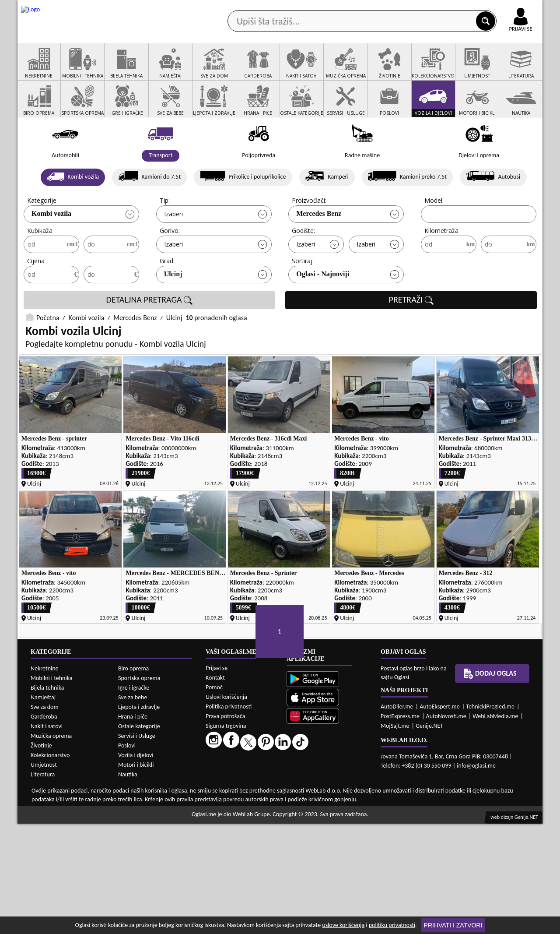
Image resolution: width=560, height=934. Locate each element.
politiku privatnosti (392, 925)
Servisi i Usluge (137, 846)
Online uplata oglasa (503, 9)
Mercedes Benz (319, 247)
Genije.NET (429, 837)
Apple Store (287, 8)
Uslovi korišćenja (226, 808)
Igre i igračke (134, 798)
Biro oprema (133, 779)
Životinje (41, 856)
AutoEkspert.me (440, 817)
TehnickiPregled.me (490, 817)
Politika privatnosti (229, 817)
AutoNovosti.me (446, 827)
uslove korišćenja (343, 925)
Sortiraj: (303, 294)
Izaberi (173, 248)
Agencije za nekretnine (300, 69)
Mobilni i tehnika (52, 788)
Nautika (128, 885)
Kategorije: (42, 234)
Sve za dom (45, 817)
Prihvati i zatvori (453, 925)
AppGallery (342, 9)
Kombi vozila (51, 247)
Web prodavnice (148, 69)
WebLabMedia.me (495, 827)
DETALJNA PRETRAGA (150, 334)
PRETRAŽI (411, 334)
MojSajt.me (395, 837)
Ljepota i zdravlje (139, 817)
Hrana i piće (133, 827)
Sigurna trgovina (226, 837)
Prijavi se (217, 779)
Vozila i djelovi (136, 865)
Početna (48, 351)
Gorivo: (170, 264)
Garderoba (44, 827)
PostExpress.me (400, 827)
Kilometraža (441, 264)
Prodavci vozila (219, 69)
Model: (434, 234)
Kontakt (441, 8)
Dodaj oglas (515, 69)
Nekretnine (45, 779)
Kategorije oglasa (74, 69)
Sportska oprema (139, 788)
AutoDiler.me (397, 817)
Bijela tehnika (47, 798)
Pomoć (214, 798)
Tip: (165, 234)
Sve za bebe (133, 808)
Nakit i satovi (47, 837)
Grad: (167, 294)
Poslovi (127, 856)
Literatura (43, 885)
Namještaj (43, 808)
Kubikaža (40, 264)
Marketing (394, 9)
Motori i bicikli (136, 875)
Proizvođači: (309, 234)
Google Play (232, 8)
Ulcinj (173, 308)
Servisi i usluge (380, 69)
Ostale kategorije (139, 837)
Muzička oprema (51, 846)
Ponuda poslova (450, 69)
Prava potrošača (225, 827)
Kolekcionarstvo (50, 865)
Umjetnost (44, 875)
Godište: (303, 264)
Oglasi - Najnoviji (323, 308)
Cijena (36, 294)
